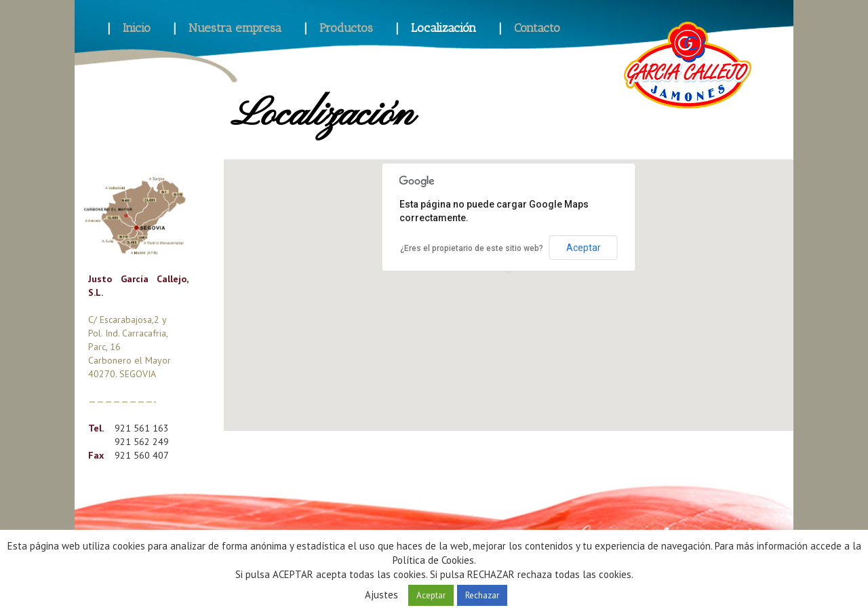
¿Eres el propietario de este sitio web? (472, 248)
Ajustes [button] (381, 595)
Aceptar (584, 248)
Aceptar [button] (431, 595)
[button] (509, 283)
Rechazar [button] (482, 595)
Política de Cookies (433, 560)
